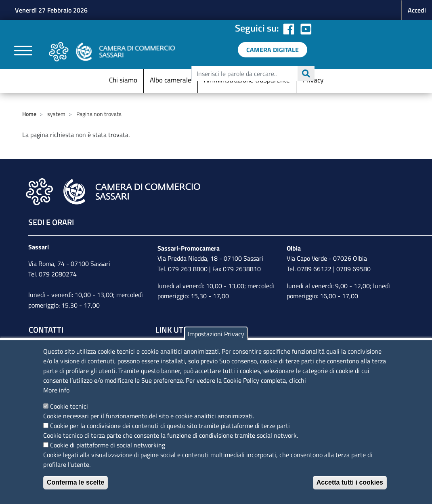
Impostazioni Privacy (216, 334)
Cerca (306, 74)
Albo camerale (171, 80)
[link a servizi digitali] (273, 50)
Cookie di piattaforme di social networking (108, 445)
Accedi (417, 10)
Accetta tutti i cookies (350, 482)
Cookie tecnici (69, 406)
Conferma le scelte (75, 482)
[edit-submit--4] (252, 74)
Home (29, 114)
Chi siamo (123, 80)
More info (56, 390)
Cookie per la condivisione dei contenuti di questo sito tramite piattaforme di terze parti (170, 426)
